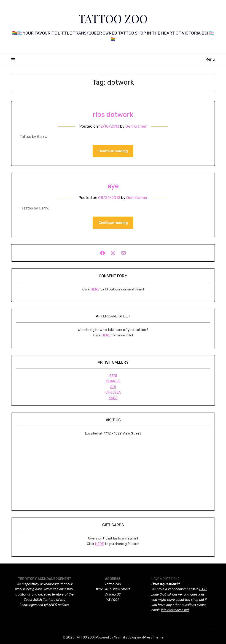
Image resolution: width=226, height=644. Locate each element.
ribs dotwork (113, 115)
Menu (210, 59)
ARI (113, 387)
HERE (95, 289)
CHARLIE (113, 381)
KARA (113, 398)
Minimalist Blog (125, 637)
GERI (113, 376)
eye (113, 186)
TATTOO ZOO (113, 19)
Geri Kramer (136, 126)
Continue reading (113, 151)
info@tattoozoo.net (175, 610)
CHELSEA (113, 392)
